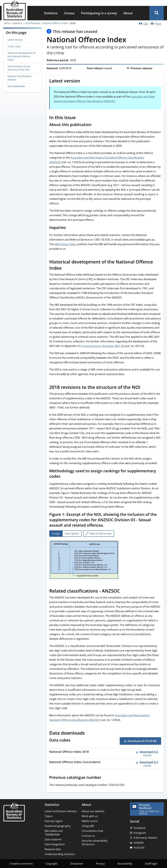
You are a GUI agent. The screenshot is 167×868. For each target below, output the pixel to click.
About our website (93, 811)
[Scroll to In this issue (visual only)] (79, 118)
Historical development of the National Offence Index (22, 56)
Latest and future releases (61, 811)
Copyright (52, 864)
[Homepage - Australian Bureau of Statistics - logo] (15, 10)
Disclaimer (77, 864)
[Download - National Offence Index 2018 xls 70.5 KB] (147, 753)
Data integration (55, 844)
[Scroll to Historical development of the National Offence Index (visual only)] (65, 268)
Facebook (139, 828)
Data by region (54, 821)
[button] (157, 13)
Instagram (140, 833)
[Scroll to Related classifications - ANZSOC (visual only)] (124, 591)
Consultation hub (92, 831)
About (128, 13)
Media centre (90, 821)
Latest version (15, 40)
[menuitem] (51, 13)
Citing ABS (88, 826)
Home (7, 23)
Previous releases (141, 68)
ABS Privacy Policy (65, 244)
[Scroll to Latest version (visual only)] (84, 81)
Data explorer (53, 839)
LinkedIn (139, 843)
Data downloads (16, 86)
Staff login (151, 864)
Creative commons (21, 864)
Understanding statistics (60, 854)
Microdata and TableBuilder (54, 833)
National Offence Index (55, 23)
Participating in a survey (99, 13)
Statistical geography (58, 826)
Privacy (100, 864)
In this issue (14, 46)
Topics (49, 816)
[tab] (56, 534)
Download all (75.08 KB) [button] (142, 741)
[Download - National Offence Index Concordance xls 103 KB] (147, 764)
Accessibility (125, 864)
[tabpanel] (105, 560)
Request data (53, 849)
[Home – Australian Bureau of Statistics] (14, 812)
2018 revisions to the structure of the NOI (19, 68)
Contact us (88, 836)
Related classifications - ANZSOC (20, 78)
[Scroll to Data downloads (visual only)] (88, 733)
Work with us (90, 816)
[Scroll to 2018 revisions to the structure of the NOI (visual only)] (144, 388)
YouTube (139, 848)
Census (69, 13)
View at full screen (101, 533)
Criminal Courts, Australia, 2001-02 (103, 346)
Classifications (32, 23)
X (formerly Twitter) (145, 838)
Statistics (51, 13)
